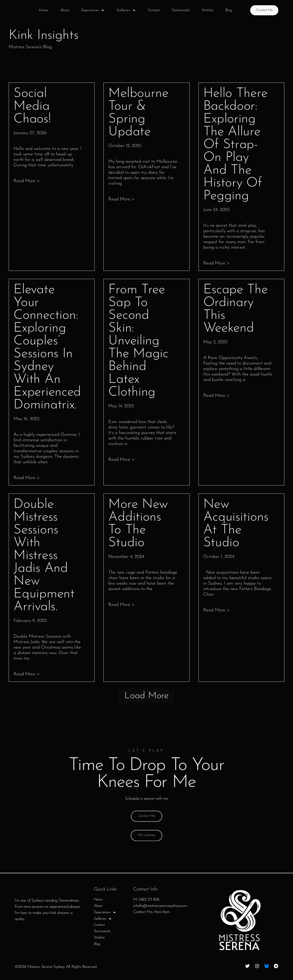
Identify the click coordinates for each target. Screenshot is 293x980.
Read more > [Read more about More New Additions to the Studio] (121, 605)
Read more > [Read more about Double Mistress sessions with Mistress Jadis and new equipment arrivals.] (27, 674)
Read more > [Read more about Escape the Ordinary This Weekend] (216, 396)
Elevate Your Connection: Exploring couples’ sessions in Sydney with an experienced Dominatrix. (47, 348)
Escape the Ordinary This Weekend (236, 309)
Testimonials (178, 10)
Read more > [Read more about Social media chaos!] (27, 181)
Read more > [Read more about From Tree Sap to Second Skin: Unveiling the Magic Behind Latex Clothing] (121, 460)
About (62, 10)
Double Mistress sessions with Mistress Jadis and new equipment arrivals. (44, 556)
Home (41, 10)
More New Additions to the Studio (138, 524)
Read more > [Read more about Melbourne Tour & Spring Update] (121, 199)
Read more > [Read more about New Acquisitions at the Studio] (216, 610)
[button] (146, 698)
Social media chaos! (32, 106)
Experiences (91, 10)
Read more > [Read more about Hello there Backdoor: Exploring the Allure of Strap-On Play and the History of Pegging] (216, 263)
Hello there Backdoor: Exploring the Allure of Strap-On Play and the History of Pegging (235, 145)
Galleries (124, 10)
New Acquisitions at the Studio (236, 524)
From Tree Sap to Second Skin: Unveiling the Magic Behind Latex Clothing (138, 341)
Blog (226, 10)
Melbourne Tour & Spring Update (138, 113)
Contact (152, 10)
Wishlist (205, 10)
